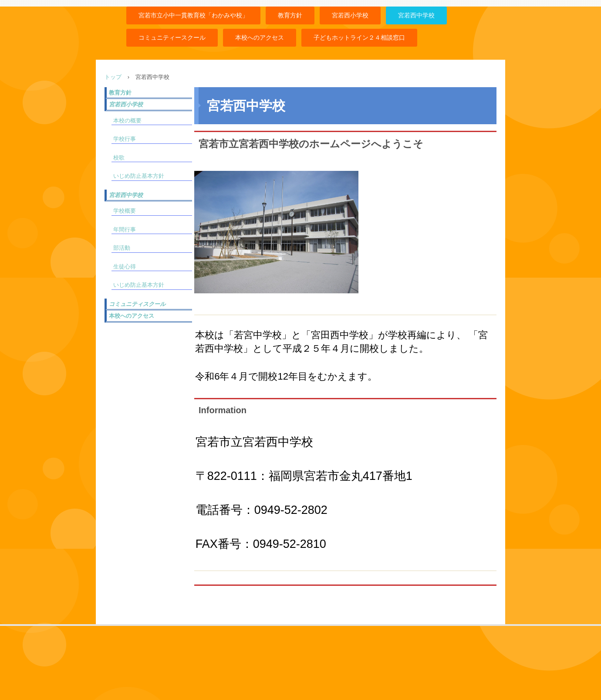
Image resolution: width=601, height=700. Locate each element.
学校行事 (125, 139)
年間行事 (125, 229)
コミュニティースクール (172, 37)
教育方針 (290, 15)
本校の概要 (127, 121)
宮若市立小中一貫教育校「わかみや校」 (193, 15)
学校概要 (125, 211)
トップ (113, 77)
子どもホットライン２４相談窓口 (359, 37)
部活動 (122, 248)
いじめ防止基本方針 (139, 176)
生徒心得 (125, 267)
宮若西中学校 (416, 15)
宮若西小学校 (350, 15)
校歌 (119, 158)
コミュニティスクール (137, 304)
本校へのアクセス (260, 37)
